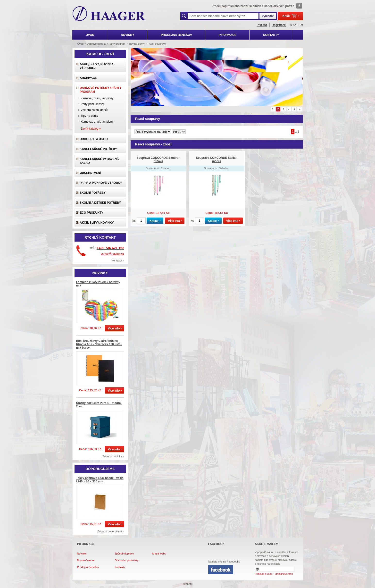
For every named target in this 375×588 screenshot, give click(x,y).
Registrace (279, 25)
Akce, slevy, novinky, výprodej (97, 66)
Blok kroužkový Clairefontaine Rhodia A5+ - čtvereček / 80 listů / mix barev (99, 344)
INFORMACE (228, 35)
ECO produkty (92, 213)
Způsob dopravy (124, 554)
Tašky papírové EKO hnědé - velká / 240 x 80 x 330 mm (100, 480)
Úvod (81, 44)
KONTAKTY (271, 35)
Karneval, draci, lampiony (97, 98)
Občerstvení (90, 173)
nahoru (188, 584)
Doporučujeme (86, 560)
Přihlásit (262, 25)
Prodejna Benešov (88, 567)
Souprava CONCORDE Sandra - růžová (158, 160)
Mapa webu (159, 554)
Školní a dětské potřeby (100, 203)
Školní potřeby (93, 193)
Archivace (88, 78)
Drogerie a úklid (94, 139)
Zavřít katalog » (91, 129)
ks (134, 221)
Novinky (82, 554)
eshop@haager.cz (112, 254)
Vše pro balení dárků (94, 110)
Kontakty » (118, 260)
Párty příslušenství (93, 104)
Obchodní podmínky (127, 560)
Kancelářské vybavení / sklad (100, 161)
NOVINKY (128, 35)
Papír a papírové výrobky (101, 183)
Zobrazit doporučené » (111, 531)
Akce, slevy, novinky (97, 223)
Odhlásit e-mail (284, 574)
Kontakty (120, 567)
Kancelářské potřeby (98, 149)
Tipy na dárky (90, 116)
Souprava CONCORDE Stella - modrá (217, 160)
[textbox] (223, 16)
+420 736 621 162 (110, 248)
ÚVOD (90, 35)
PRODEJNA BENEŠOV (176, 35)
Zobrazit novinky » (113, 456)
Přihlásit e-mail (264, 574)
